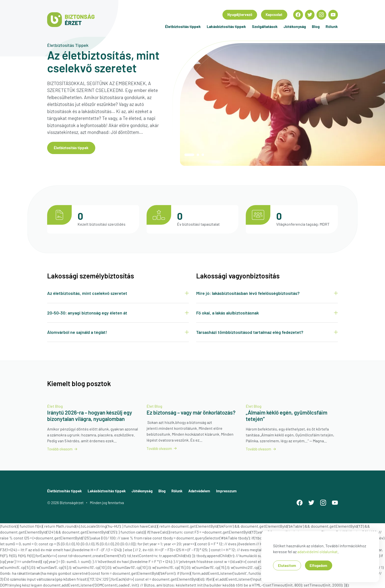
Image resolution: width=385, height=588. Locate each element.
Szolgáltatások (265, 26)
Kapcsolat (274, 14)
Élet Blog (55, 406)
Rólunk (332, 26)
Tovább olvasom (62, 449)
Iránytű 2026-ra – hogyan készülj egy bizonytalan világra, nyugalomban (90, 416)
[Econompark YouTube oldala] (333, 15)
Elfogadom (318, 565)
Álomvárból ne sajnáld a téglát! (118, 332)
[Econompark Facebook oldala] (298, 15)
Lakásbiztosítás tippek (226, 26)
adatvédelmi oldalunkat (317, 552)
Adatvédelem (199, 491)
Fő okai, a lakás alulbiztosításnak (267, 313)
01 (189, 155)
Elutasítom (287, 565)
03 (203, 155)
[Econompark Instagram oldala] (321, 15)
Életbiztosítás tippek (183, 26)
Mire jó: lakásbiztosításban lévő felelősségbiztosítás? (267, 293)
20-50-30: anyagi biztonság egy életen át (118, 313)
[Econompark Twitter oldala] (310, 15)
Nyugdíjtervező (240, 14)
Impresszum (226, 491)
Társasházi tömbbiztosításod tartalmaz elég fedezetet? (267, 332)
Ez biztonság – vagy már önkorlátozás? (191, 412)
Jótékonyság (295, 26)
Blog (316, 26)
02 (198, 155)
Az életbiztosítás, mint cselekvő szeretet (118, 293)
